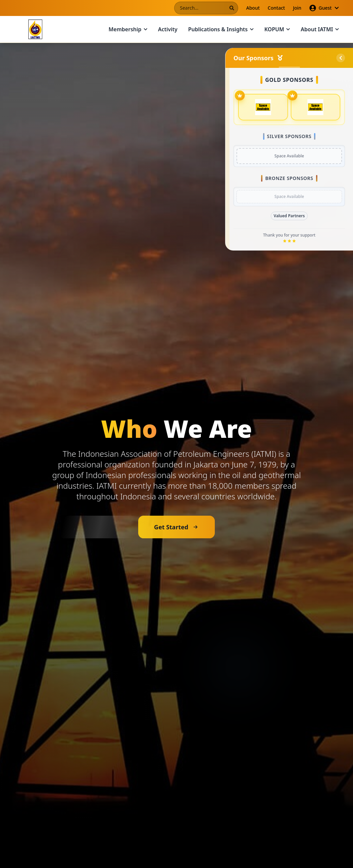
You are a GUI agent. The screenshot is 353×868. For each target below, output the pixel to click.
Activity (168, 29)
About (253, 8)
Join (297, 8)
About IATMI (320, 29)
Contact (276, 8)
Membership (128, 29)
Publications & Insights (221, 29)
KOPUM (277, 29)
